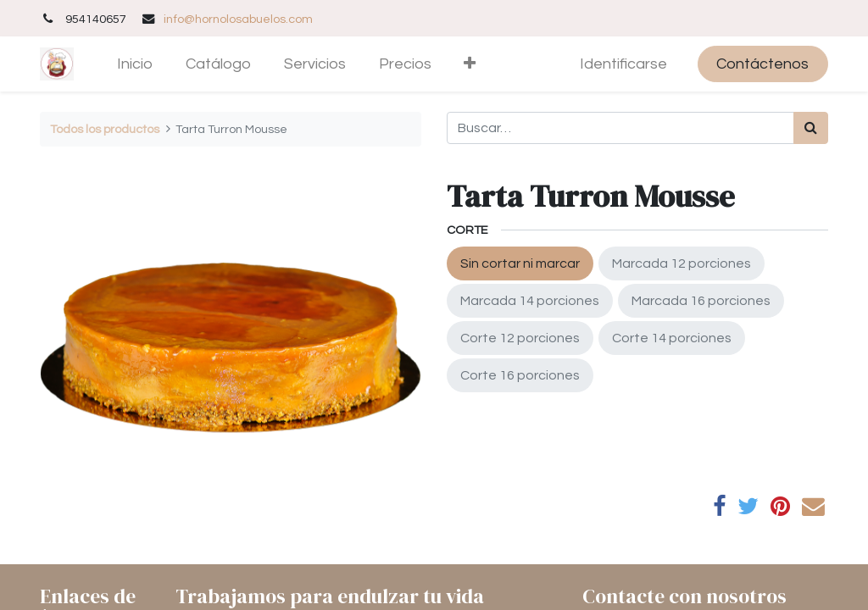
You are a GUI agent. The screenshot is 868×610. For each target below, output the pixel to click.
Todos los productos (105, 129)
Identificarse (623, 64)
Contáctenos (762, 64)
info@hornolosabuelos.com (238, 19)
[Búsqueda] (811, 128)
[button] (470, 64)
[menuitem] (135, 64)
